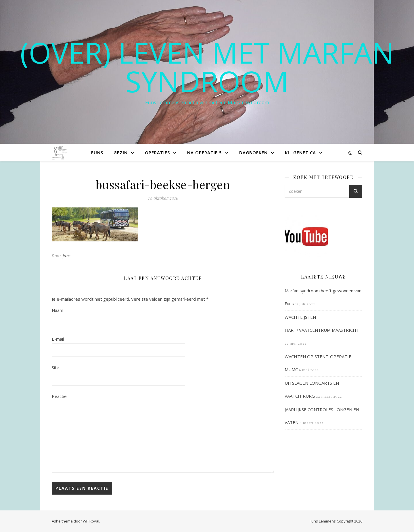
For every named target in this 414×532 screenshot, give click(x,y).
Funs (97, 152)
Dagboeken (253, 152)
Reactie (59, 396)
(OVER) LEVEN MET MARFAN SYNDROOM (207, 67)
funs (67, 256)
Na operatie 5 (205, 152)
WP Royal (91, 521)
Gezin (121, 152)
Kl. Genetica (300, 152)
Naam (57, 310)
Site (55, 367)
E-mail (58, 339)
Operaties (157, 152)
